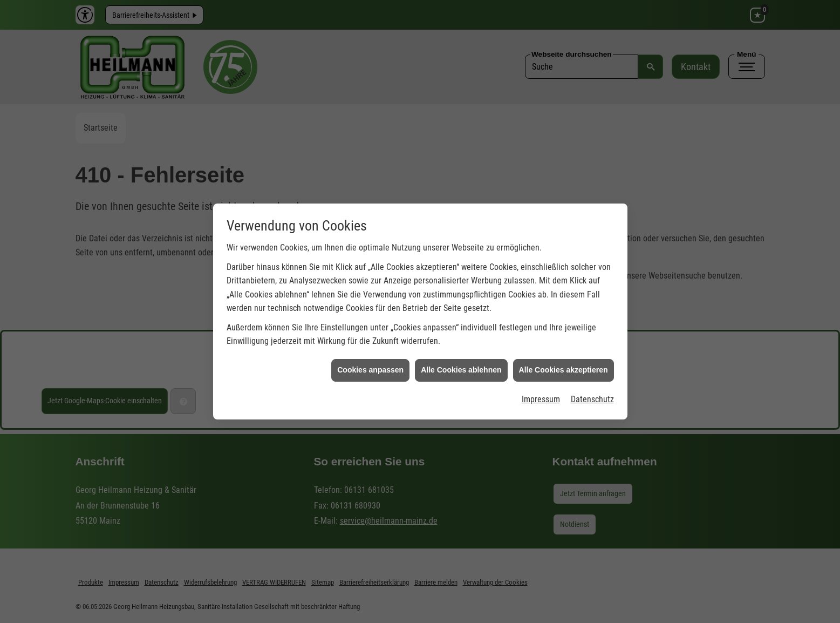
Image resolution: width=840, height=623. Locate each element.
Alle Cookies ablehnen (461, 365)
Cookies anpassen (370, 365)
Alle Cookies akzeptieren (564, 365)
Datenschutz (592, 394)
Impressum (541, 394)
